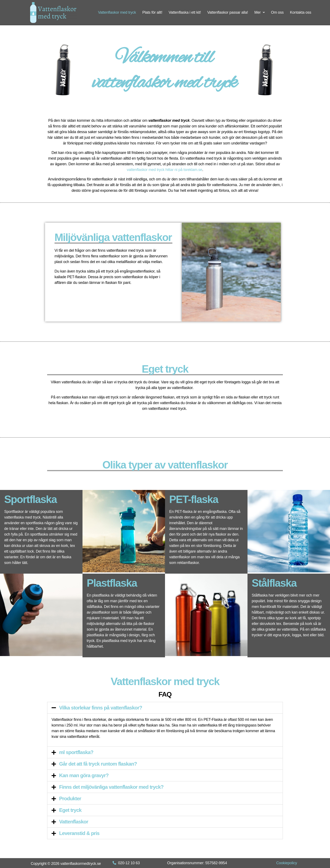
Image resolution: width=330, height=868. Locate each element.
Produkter (70, 799)
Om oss (277, 12)
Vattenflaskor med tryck (117, 12)
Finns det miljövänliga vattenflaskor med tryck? (111, 787)
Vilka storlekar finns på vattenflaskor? (101, 708)
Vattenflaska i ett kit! (185, 12)
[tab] (165, 708)
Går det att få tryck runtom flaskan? (98, 764)
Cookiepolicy (287, 863)
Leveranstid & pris (79, 833)
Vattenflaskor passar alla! (228, 12)
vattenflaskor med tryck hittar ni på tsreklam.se (165, 170)
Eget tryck (70, 810)
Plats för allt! (152, 12)
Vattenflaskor (74, 822)
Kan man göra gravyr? (84, 775)
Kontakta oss (301, 12)
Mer (259, 12)
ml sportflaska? (76, 752)
